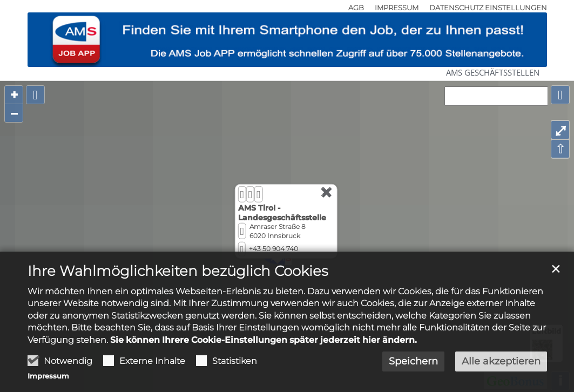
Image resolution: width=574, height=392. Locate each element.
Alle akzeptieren (501, 361)
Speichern (413, 361)
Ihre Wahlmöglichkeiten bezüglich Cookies (178, 271)
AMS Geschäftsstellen (493, 72)
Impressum (48, 376)
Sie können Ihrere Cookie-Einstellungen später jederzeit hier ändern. (264, 340)
